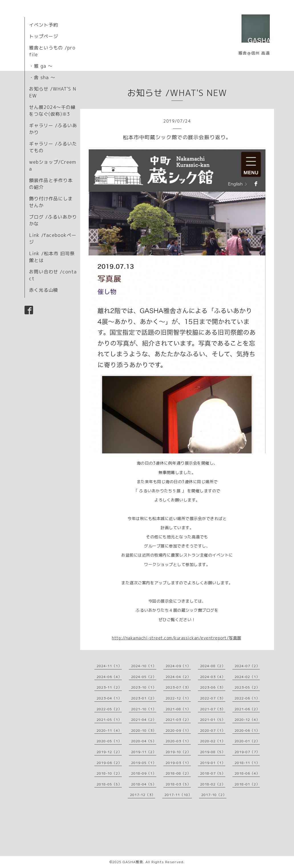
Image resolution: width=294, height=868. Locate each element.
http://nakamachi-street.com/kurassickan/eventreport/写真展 (177, 638)
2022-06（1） (247, 698)
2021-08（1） (178, 709)
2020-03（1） (178, 741)
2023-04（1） (109, 698)
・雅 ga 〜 (41, 66)
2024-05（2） (144, 677)
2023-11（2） (109, 687)
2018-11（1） (247, 763)
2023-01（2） (144, 698)
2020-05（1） (109, 741)
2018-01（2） (247, 784)
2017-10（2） (214, 795)
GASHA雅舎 (133, 862)
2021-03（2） (178, 720)
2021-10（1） (144, 709)
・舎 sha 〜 (42, 77)
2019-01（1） (213, 763)
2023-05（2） (247, 687)
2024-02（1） (247, 677)
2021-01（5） (213, 720)
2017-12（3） (143, 795)
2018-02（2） (213, 784)
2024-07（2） (247, 666)
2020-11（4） (109, 730)
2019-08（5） (213, 752)
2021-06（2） (247, 709)
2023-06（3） (213, 687)
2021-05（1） (109, 720)
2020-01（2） (247, 741)
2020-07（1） (213, 730)
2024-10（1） (144, 666)
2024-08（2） (213, 666)
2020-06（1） (247, 730)
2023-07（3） (178, 687)
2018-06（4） (247, 773)
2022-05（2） (109, 709)
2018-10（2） (109, 773)
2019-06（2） (109, 763)
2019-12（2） (109, 752)
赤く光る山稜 (44, 290)
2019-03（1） (178, 763)
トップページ (44, 36)
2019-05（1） (144, 763)
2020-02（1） (213, 741)
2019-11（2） (144, 752)
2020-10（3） (144, 730)
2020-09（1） (178, 730)
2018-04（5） (144, 784)
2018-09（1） (144, 773)
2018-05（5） (109, 784)
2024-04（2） (178, 677)
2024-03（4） (213, 677)
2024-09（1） (178, 666)
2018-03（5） (178, 784)
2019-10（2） (178, 752)
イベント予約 (44, 25)
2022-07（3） (213, 698)
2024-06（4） (109, 677)
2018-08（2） (178, 773)
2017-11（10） (178, 795)
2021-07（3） (213, 709)
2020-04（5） (144, 741)
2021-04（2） (144, 720)
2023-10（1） (144, 687)
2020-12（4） (247, 720)
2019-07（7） (247, 752)
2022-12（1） (178, 698)
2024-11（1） (109, 666)
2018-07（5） (213, 773)
